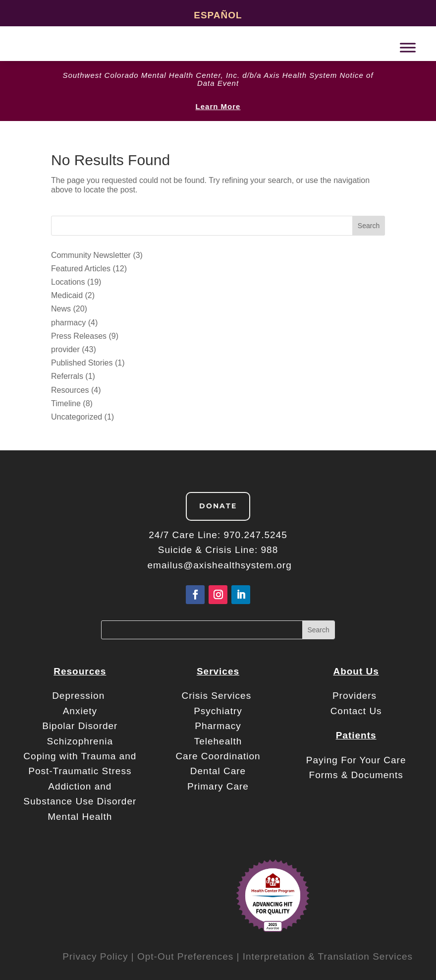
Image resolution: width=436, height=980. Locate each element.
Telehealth (218, 741)
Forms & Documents (356, 775)
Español (218, 15)
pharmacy (68, 323)
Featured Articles (81, 269)
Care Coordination (218, 756)
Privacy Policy (95, 956)
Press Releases (79, 336)
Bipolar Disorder (80, 726)
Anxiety (80, 711)
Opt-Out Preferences (185, 956)
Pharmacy (218, 726)
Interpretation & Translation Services (328, 956)
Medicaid (67, 295)
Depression (80, 696)
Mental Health (80, 817)
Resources (70, 390)
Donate (218, 506)
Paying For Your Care (356, 760)
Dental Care (218, 771)
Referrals (67, 376)
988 (270, 550)
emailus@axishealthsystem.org (220, 565)
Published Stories (82, 363)
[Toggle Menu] (408, 47)
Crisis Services (218, 696)
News (61, 309)
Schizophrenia (80, 741)
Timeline (66, 403)
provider (65, 349)
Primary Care (218, 786)
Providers (356, 696)
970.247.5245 (255, 535)
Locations (68, 282)
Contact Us (356, 711)
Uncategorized (77, 417)
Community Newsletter (91, 255)
